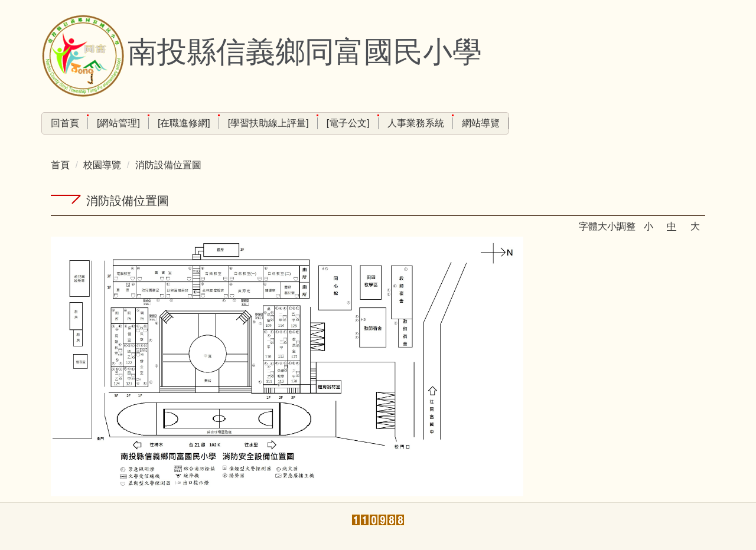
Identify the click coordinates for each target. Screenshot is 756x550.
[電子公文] (348, 123)
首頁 (60, 165)
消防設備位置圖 (168, 165)
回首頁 (65, 123)
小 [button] (649, 226)
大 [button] (695, 226)
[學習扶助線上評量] (268, 123)
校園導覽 (102, 165)
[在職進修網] (184, 123)
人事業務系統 (416, 123)
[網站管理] (118, 123)
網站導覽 (481, 123)
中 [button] (672, 226)
